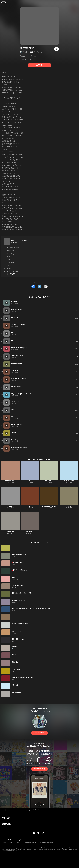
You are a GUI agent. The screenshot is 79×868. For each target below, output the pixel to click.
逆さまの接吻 (36, 810)
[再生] (56, 49)
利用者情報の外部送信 (31, 843)
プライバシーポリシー (16, 843)
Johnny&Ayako (49, 481)
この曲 (10, 506)
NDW (9, 257)
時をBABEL (11, 251)
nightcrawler (11, 262)
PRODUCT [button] (6, 818)
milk (8, 265)
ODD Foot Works (36, 52)
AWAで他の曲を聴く (39, 733)
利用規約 (4, 843)
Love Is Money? (10, 531)
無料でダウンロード (39, 769)
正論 (8, 260)
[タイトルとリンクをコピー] (46, 286)
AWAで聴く (39, 65)
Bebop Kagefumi (12, 254)
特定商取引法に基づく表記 (47, 843)
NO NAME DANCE (69, 481)
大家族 (9, 268)
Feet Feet (69, 506)
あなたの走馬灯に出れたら (49, 506)
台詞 (30, 506)
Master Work (30, 531)
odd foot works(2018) (19, 240)
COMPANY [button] (6, 824)
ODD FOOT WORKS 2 (10, 481)
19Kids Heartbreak (13, 271)
